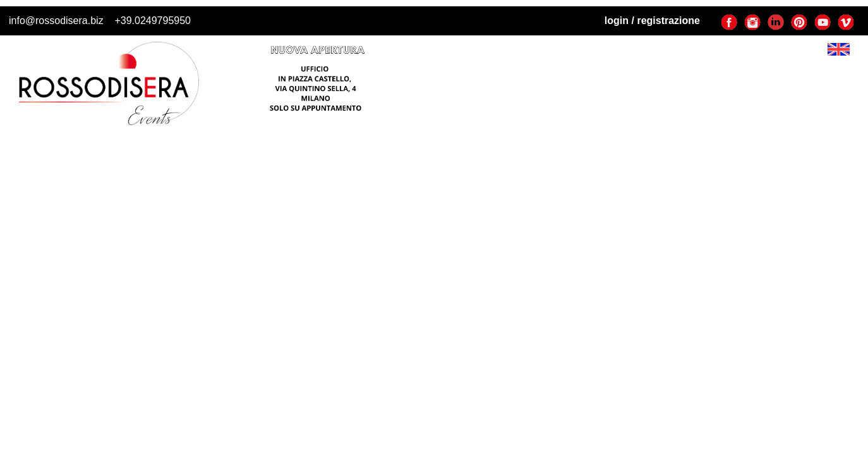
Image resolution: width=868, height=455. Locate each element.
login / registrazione (652, 21)
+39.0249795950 (153, 21)
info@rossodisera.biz (56, 21)
